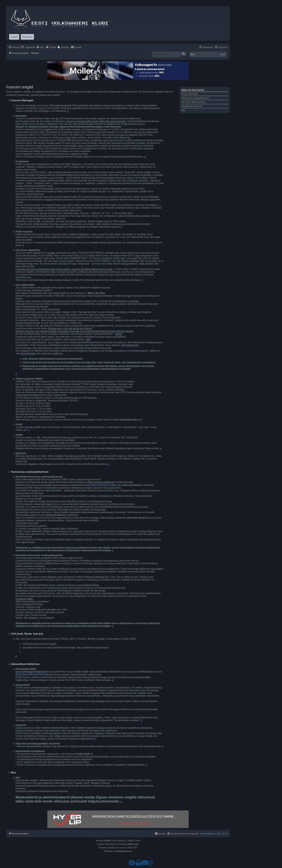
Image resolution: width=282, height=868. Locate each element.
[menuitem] (28, 47)
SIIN (88, 340)
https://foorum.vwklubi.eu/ (102, 482)
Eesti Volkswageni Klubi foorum (32, 672)
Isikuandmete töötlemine (192, 106)
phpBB (106, 841)
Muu (183, 110)
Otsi (223, 54)
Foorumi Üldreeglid (189, 94)
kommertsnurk (28, 354)
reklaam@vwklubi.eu (130, 420)
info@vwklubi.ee (84, 754)
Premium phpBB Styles (129, 844)
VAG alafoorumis (130, 345)
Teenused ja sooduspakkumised (195, 98)
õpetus (119, 334)
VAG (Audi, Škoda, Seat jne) (193, 102)
